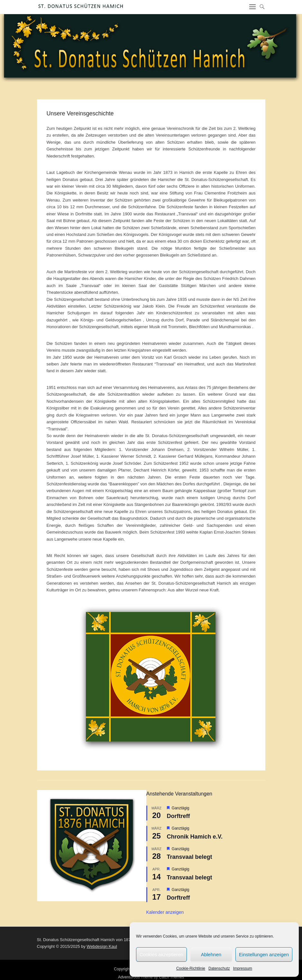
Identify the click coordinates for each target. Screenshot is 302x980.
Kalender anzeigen (165, 912)
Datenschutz (219, 968)
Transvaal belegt (190, 857)
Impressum (243, 968)
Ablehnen (211, 954)
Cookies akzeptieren (161, 954)
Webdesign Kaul (102, 946)
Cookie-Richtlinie (191, 968)
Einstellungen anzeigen (264, 954)
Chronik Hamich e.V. (195, 837)
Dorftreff (178, 816)
